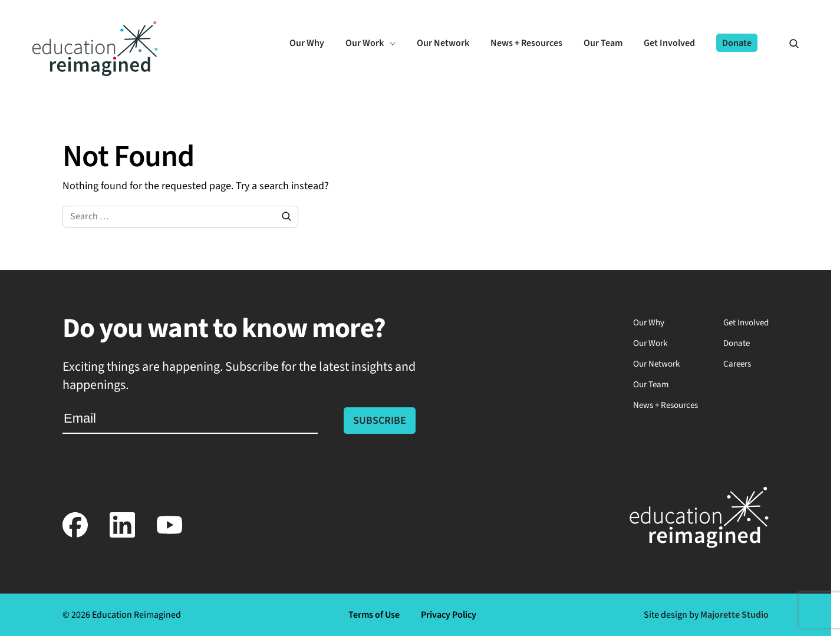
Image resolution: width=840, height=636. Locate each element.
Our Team (651, 385)
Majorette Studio (734, 615)
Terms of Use (374, 615)
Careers (737, 364)
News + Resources (666, 405)
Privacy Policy (449, 615)
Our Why (649, 323)
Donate (737, 343)
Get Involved (746, 323)
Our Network (656, 364)
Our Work (650, 343)
